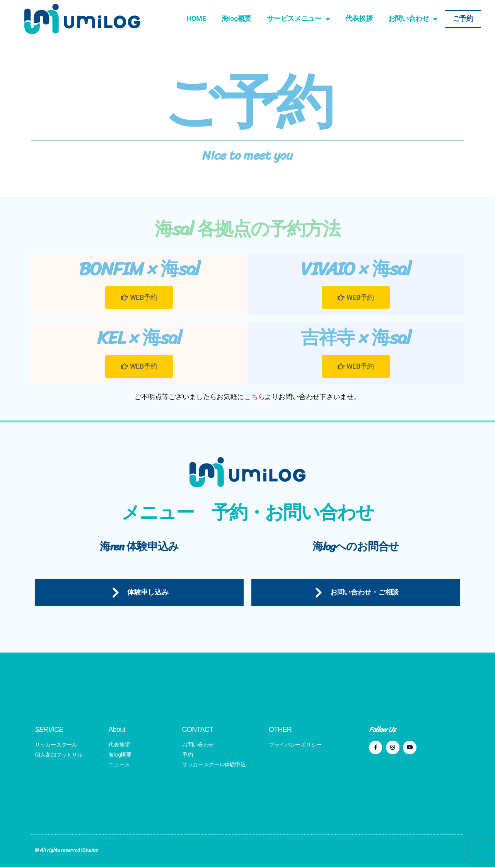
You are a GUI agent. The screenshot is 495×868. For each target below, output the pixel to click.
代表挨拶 (359, 19)
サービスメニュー (298, 19)
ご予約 (463, 19)
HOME (196, 19)
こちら (254, 397)
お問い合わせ (413, 19)
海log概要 (236, 19)
